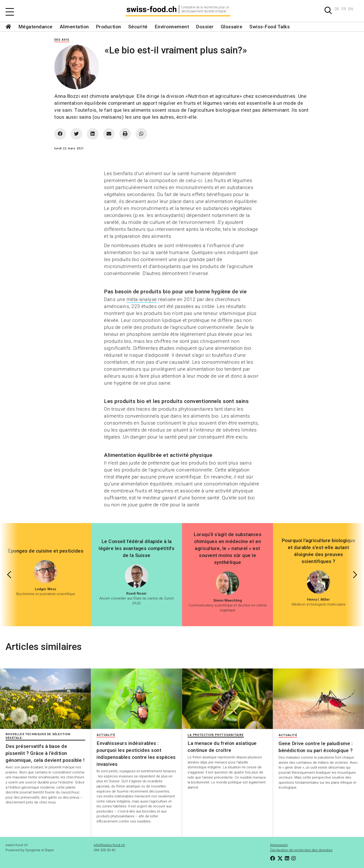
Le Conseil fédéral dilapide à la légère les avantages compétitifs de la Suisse (136, 548)
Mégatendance (36, 27)
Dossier (205, 27)
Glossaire (232, 27)
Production (109, 27)
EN (351, 9)
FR (344, 9)
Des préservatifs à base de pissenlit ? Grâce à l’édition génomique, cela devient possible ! (45, 753)
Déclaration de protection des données (301, 850)
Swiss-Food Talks (270, 27)
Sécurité (138, 27)
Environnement (172, 27)
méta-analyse (142, 299)
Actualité (106, 735)
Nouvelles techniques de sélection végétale (38, 736)
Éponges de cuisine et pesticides (45, 551)
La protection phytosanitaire (216, 735)
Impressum (279, 845)
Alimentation (74, 27)
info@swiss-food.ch (109, 845)
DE (337, 9)
